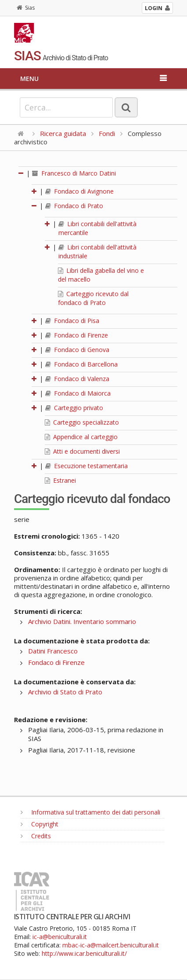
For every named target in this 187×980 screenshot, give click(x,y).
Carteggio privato (74, 408)
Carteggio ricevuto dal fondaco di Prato (93, 298)
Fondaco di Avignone (79, 191)
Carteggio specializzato (82, 422)
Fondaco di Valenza (77, 379)
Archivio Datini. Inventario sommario (82, 621)
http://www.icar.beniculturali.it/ (84, 953)
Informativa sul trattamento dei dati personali (90, 812)
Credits (36, 836)
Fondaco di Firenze (77, 335)
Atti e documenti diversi (82, 451)
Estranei (60, 480)
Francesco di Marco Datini (74, 173)
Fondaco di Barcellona (81, 364)
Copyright (40, 824)
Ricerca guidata (63, 133)
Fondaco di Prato (74, 206)
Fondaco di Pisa (72, 321)
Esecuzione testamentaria (86, 466)
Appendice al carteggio (81, 437)
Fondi (107, 133)
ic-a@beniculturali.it (60, 937)
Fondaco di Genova (77, 350)
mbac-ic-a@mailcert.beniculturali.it (111, 945)
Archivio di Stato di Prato (65, 692)
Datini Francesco (53, 651)
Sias (26, 8)
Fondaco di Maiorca (78, 393)
